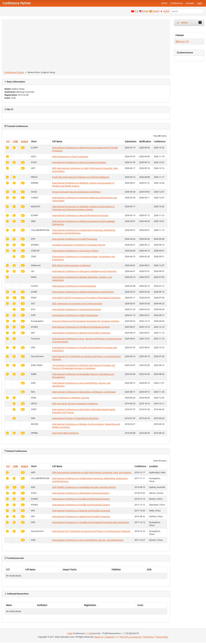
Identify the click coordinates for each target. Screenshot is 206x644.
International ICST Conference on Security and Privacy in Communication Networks (91, 531)
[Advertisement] (86, 46)
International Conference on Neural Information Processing (80, 215)
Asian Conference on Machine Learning (71, 398)
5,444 (70, 633)
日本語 (166, 11)
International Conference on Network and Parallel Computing (81, 333)
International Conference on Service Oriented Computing (79, 162)
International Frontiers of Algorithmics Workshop (75, 418)
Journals (190, 3)
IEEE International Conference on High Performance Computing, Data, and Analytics (92, 472)
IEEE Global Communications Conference (71, 265)
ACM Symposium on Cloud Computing (70, 156)
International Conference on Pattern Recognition (75, 315)
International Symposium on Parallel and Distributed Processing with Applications (91, 522)
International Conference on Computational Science (77, 309)
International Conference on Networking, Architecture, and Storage (84, 392)
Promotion (148, 637)
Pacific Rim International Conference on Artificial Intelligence (81, 177)
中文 (136, 11)
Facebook (110, 637)
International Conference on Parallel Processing (75, 239)
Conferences (176, 3)
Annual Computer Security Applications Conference (76, 192)
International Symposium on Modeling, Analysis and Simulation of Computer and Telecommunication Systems (83, 208)
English (146, 11)
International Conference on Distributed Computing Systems (81, 493)
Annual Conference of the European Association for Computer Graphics (86, 321)
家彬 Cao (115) (182, 41)
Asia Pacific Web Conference (65, 433)
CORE (15, 142)
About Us (99, 637)
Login (199, 3)
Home (164, 3)
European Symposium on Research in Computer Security (79, 245)
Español (156, 11)
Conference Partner (14, 72)
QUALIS (25, 142)
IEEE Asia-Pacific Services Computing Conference (75, 404)
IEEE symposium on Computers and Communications (77, 304)
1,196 (89, 633)
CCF (8, 142)
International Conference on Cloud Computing (74, 286)
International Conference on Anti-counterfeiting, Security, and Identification (88, 540)
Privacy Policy (162, 637)
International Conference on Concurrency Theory (75, 251)
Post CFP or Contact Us (130, 637)
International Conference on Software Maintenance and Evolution (83, 292)
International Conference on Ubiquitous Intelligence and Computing (84, 271)
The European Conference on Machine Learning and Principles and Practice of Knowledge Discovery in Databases (84, 367)
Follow (189, 22)
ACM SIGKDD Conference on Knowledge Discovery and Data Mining (84, 487)
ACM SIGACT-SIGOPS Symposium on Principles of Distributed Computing (86, 298)
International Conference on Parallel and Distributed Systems (81, 327)
